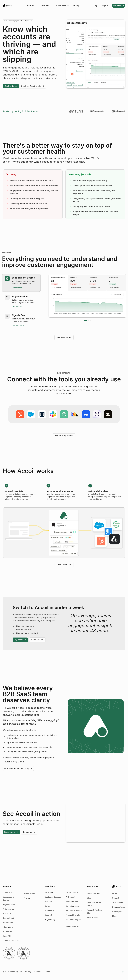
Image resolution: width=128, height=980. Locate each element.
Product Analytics (74, 919)
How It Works (30, 893)
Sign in (105, 6)
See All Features (64, 337)
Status (115, 916)
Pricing (76, 6)
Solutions (47, 6)
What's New (92, 917)
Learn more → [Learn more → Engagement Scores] (18, 288)
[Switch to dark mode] (123, 972)
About (115, 893)
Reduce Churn (72, 901)
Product (32, 6)
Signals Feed (8, 918)
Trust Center (118, 902)
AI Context (7, 931)
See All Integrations (64, 436)
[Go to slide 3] (90, 321)
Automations (8, 922)
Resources (63, 6)
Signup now (11, 832)
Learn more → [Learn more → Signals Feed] (18, 325)
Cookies (38, 972)
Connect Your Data (11, 941)
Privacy (28, 972)
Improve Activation (74, 910)
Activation (7, 913)
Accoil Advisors (73, 927)
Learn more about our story (18, 768)
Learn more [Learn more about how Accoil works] (64, 566)
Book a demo (11, 86)
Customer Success (53, 897)
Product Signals (73, 915)
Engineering (50, 919)
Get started (119, 6)
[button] (21, 283)
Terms (47, 972)
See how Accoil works (33, 86)
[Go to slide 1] (85, 321)
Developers (117, 911)
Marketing (49, 910)
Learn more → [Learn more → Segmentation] (18, 306)
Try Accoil (20, 640)
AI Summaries (8, 909)
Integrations (8, 927)
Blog (89, 898)
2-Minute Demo (94, 893)
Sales (47, 906)
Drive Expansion (73, 906)
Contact (116, 898)
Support (48, 915)
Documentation (119, 907)
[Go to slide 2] (88, 321)
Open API (7, 936)
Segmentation (9, 904)
